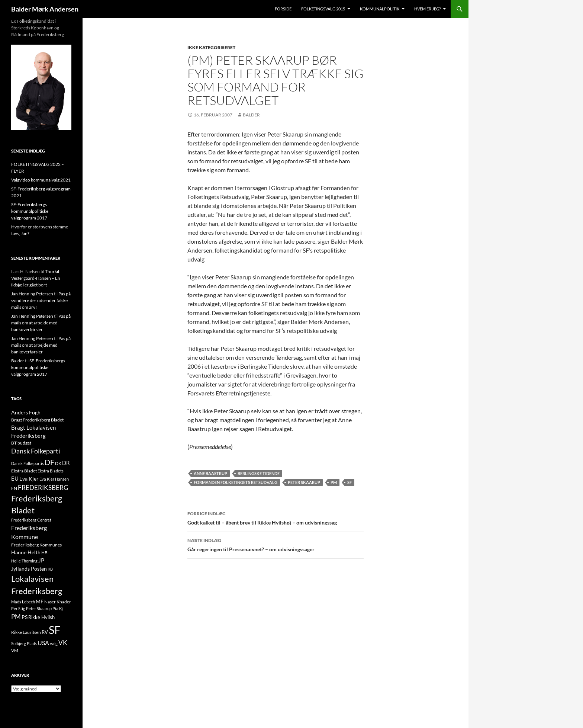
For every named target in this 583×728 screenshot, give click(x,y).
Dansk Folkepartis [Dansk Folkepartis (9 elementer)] (28, 463)
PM (334, 482)
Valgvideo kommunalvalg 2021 (41, 180)
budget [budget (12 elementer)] (24, 443)
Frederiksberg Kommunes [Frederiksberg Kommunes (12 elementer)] (36, 545)
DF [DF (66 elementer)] (49, 462)
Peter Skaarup (304, 482)
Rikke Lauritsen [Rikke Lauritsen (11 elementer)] (26, 632)
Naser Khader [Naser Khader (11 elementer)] (58, 602)
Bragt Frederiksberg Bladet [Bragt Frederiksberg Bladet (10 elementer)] (37, 420)
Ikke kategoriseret (211, 47)
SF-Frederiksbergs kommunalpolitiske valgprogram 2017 (30, 211)
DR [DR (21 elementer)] (66, 463)
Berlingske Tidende (259, 473)
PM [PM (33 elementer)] (16, 617)
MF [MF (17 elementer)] (40, 601)
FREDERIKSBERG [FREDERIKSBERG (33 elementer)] (43, 488)
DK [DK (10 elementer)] (58, 463)
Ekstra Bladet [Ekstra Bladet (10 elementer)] (24, 471)
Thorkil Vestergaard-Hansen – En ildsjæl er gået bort (36, 278)
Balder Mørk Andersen (45, 9)
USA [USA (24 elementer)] (43, 643)
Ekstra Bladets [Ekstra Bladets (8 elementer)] (51, 471)
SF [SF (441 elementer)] (54, 630)
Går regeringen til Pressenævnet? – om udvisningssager (276, 544)
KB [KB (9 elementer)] (50, 569)
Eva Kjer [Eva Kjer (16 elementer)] (29, 479)
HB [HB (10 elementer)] (44, 553)
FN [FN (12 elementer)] (14, 488)
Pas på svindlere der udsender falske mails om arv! (41, 300)
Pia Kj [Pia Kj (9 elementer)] (58, 608)
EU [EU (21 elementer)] (15, 478)
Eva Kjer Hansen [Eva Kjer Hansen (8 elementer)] (54, 479)
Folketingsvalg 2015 (323, 9)
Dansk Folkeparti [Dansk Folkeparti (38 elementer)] (36, 451)
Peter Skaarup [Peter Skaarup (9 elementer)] (39, 608)
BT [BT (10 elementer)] (14, 443)
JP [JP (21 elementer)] (41, 560)
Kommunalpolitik (380, 9)
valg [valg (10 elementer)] (54, 643)
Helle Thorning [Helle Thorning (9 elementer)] (24, 561)
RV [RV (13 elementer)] (45, 632)
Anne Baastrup (210, 473)
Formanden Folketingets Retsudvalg (236, 482)
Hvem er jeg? (427, 9)
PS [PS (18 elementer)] (25, 617)
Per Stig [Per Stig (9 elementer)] (18, 608)
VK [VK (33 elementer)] (63, 643)
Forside (283, 9)
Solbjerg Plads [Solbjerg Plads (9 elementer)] (24, 643)
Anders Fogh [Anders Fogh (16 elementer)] (26, 412)
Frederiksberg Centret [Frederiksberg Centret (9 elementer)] (31, 520)
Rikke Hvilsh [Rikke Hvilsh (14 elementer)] (41, 617)
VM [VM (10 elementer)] (15, 650)
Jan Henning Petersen (32, 294)
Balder (251, 115)
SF (350, 482)
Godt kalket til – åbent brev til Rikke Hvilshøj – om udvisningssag (276, 517)
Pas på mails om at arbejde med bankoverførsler (41, 323)
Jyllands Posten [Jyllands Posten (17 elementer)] (29, 569)
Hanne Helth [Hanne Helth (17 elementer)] (26, 552)
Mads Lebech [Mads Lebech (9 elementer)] (23, 602)
